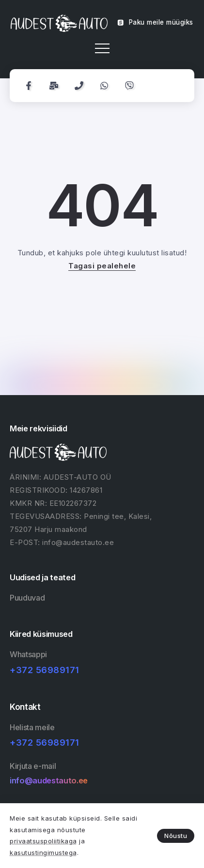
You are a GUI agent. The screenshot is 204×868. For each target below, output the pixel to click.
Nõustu (176, 836)
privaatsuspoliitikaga (43, 841)
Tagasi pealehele (102, 266)
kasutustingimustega (43, 853)
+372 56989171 (45, 670)
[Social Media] (29, 86)
